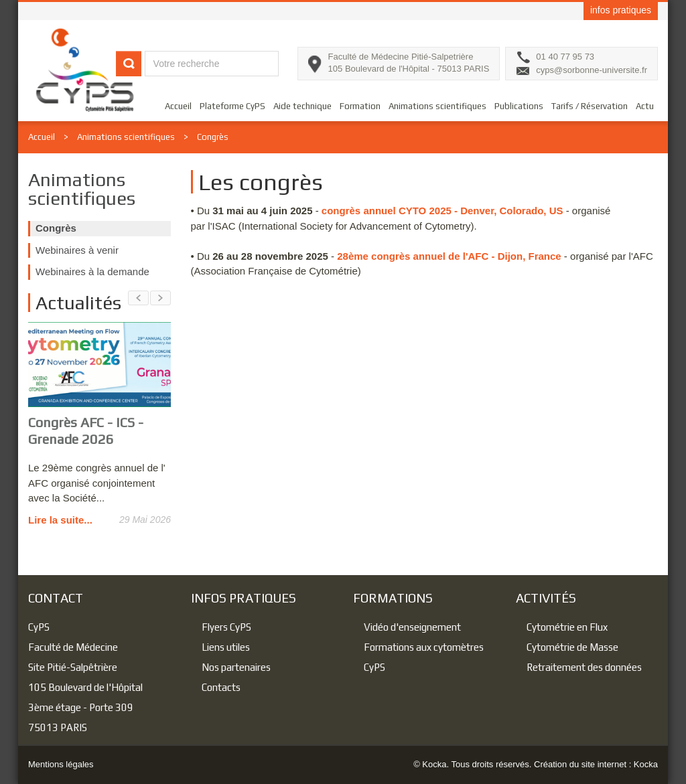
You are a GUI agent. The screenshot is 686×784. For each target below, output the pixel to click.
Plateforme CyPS (232, 106)
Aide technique (302, 106)
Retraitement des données (584, 667)
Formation (360, 106)
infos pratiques (621, 10)
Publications (519, 106)
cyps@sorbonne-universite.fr (592, 70)
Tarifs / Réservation (590, 106)
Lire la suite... (60, 520)
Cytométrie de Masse (572, 647)
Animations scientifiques (437, 106)
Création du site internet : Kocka (596, 764)
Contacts (221, 687)
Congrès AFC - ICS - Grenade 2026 (86, 430)
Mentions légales (61, 764)
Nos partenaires (236, 667)
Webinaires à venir (77, 250)
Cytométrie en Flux (567, 627)
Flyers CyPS (226, 627)
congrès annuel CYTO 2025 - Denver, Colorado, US (442, 211)
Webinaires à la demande (92, 271)
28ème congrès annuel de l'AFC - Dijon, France (449, 256)
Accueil (178, 106)
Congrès (213, 137)
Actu (645, 106)
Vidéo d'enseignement (412, 627)
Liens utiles (226, 647)
